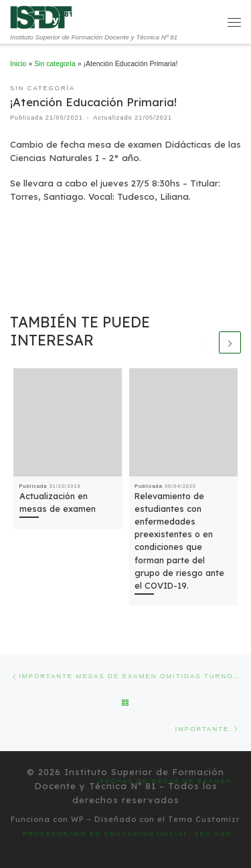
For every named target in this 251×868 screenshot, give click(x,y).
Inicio (18, 64)
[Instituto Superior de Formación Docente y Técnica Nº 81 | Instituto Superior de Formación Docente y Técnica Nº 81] (41, 16)
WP (77, 819)
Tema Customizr (204, 819)
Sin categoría (55, 64)
